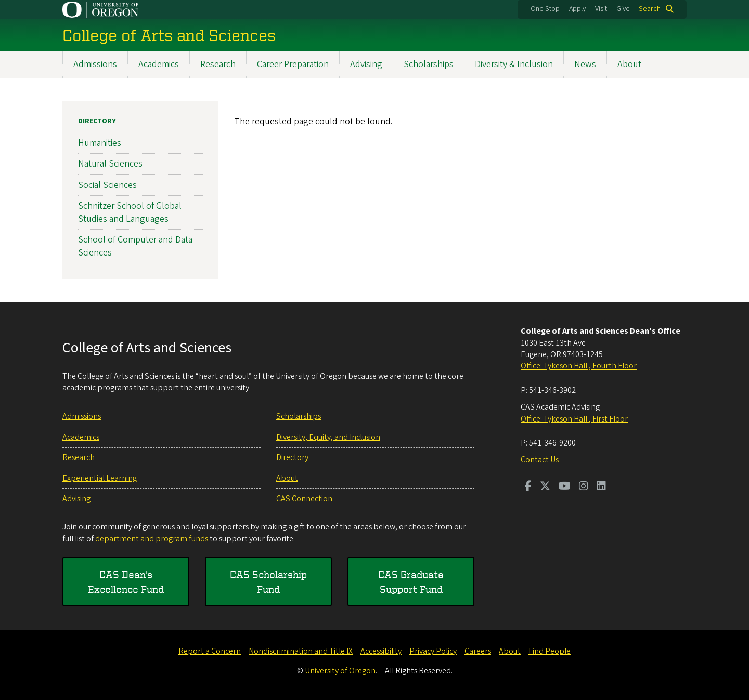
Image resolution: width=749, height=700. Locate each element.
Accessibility (381, 651)
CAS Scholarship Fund (268, 582)
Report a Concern (210, 651)
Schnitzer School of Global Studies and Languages (130, 212)
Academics (159, 64)
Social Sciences (107, 184)
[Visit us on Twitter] (545, 487)
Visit (601, 9)
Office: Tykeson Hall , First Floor (574, 419)
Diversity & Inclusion (514, 64)
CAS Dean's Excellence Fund (126, 582)
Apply (577, 9)
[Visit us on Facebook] (528, 487)
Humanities (100, 143)
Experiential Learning (100, 478)
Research (218, 64)
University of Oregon (340, 671)
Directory (97, 121)
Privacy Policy (433, 651)
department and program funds (152, 539)
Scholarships (429, 64)
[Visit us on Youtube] (565, 487)
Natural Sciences (110, 164)
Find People (550, 651)
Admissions (95, 64)
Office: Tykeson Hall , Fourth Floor (579, 366)
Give (623, 9)
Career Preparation (293, 64)
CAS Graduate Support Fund (411, 582)
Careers (478, 651)
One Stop (545, 9)
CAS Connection (304, 499)
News (585, 64)
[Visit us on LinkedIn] (601, 487)
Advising (366, 64)
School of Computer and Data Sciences (135, 246)
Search (650, 9)
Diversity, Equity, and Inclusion (328, 437)
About (629, 64)
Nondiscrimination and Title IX (301, 651)
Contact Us (540, 460)
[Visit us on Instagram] (584, 487)
